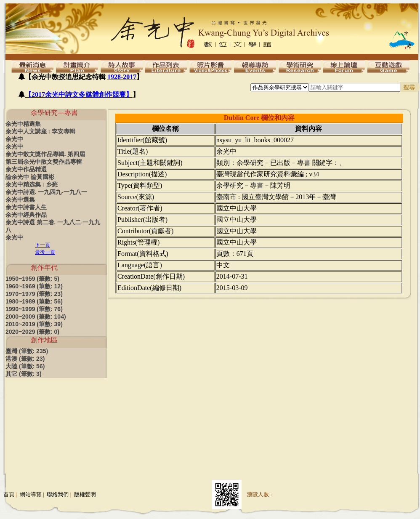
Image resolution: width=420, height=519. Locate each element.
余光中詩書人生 (26, 207)
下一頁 (43, 245)
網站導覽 (31, 494)
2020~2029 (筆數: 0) (32, 332)
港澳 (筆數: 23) (25, 359)
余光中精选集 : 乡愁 (32, 185)
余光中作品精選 (26, 169)
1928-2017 (122, 77)
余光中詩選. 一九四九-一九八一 (46, 192)
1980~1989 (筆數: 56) (34, 301)
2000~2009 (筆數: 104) (36, 317)
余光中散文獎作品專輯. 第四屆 (45, 154)
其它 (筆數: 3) (24, 374)
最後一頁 (45, 252)
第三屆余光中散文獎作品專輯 (44, 162)
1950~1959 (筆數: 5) (32, 279)
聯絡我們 (58, 494)
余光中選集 (20, 200)
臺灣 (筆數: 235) (27, 351)
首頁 (9, 494)
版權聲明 (85, 494)
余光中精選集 (23, 124)
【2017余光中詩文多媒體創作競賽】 (79, 94)
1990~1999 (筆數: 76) (34, 309)
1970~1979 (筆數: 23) (34, 294)
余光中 (14, 139)
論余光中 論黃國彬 (30, 177)
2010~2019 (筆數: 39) (34, 324)
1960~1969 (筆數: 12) (34, 286)
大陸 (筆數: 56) (25, 366)
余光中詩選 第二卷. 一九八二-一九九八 (53, 226)
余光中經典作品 (26, 215)
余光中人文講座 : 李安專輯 (40, 132)
